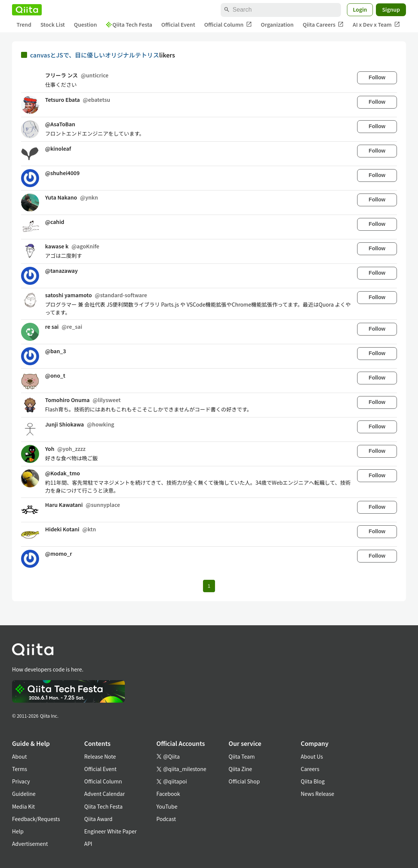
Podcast (166, 819)
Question (86, 24)
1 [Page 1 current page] (209, 586)
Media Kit (23, 806)
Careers (310, 769)
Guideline (24, 794)
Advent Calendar (104, 794)
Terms (20, 769)
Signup (391, 9)
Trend (24, 24)
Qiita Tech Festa (129, 24)
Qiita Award (98, 819)
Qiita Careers (323, 25)
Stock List (52, 24)
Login (360, 9)
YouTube (167, 806)
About (19, 756)
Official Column (228, 25)
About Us (312, 756)
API (88, 844)
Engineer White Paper (111, 831)
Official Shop (244, 781)
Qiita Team (242, 756)
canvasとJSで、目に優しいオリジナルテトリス (95, 55)
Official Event (178, 24)
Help (18, 831)
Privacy (21, 781)
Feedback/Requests (36, 819)
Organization (277, 24)
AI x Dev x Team (376, 25)
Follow (377, 77)
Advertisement (30, 844)
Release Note (100, 756)
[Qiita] (27, 10)
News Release (317, 794)
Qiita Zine (240, 769)
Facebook (168, 794)
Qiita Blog (313, 781)
